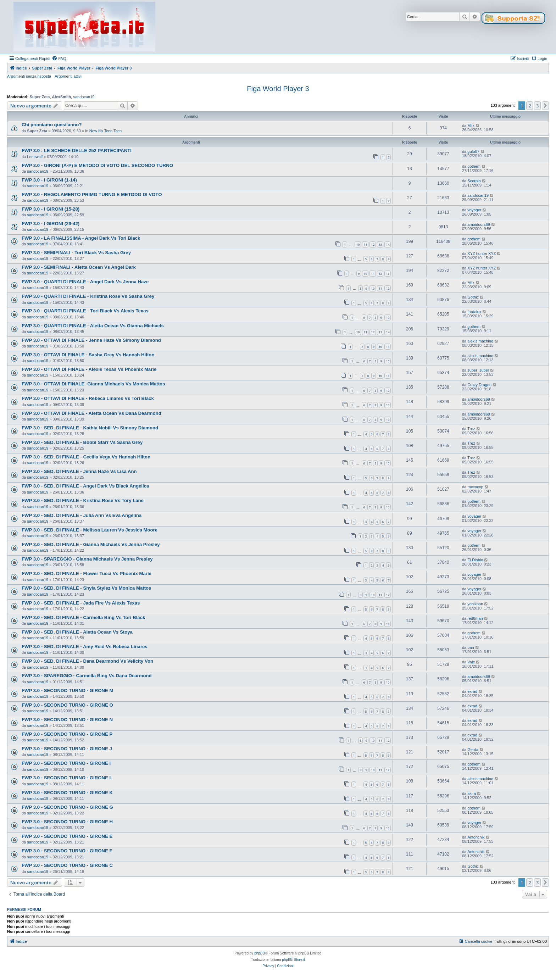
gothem (474, 166)
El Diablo (475, 560)
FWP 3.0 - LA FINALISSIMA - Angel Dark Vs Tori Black (81, 238)
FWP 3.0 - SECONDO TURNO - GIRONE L (67, 778)
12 (373, 244)
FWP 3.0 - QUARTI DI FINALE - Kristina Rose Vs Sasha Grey (88, 296)
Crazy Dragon (479, 385)
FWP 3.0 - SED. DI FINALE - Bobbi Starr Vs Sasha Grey (82, 442)
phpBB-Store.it (293, 960)
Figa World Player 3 (278, 89)
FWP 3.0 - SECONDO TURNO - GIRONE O (67, 705)
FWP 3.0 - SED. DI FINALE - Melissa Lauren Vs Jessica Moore (90, 530)
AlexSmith (62, 97)
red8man (475, 618)
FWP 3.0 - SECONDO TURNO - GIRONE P (67, 734)
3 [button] (537, 106)
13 (380, 244)
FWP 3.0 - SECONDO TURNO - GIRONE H (67, 822)
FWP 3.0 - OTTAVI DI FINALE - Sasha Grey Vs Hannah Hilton (88, 355)
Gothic (473, 297)
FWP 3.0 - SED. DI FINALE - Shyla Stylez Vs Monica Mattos (86, 588)
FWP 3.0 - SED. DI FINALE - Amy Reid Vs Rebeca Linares (85, 647)
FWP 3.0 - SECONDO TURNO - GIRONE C (67, 865)
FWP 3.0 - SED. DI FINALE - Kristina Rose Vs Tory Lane (83, 500)
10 (358, 244)
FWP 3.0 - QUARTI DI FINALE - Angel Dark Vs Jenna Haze (85, 282)
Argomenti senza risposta (29, 76)
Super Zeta (40, 97)
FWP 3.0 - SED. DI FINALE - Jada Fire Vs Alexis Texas (81, 603)
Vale (471, 662)
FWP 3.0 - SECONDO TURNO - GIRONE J (67, 749)
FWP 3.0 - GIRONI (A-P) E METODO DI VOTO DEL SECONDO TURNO (97, 165)
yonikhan (475, 604)
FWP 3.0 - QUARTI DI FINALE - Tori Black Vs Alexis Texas (85, 311)
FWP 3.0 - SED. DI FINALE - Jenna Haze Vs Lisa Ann (79, 471)
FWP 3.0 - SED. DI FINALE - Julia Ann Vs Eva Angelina (82, 515)
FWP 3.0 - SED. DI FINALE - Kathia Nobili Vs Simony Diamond (90, 428)
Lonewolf (35, 157)
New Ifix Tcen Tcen (105, 131)
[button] (545, 106)
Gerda (473, 750)
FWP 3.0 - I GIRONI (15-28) (51, 209)
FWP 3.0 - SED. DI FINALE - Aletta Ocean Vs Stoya (77, 632)
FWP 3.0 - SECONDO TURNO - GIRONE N (67, 720)
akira (472, 794)
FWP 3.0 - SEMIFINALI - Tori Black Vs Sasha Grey (76, 253)
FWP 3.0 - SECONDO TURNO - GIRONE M (67, 691)
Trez (471, 429)
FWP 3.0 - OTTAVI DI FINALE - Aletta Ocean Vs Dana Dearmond (91, 413)
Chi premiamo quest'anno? (52, 125)
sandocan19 (84, 97)
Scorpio (474, 181)
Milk (471, 126)
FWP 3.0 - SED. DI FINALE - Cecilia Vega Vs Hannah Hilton (86, 457)
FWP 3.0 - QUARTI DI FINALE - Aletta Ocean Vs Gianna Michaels (93, 326)
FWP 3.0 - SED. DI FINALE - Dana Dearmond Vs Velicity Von (87, 661)
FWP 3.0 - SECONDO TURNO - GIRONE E (67, 836)
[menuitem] (59, 59)
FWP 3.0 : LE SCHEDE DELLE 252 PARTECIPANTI (77, 151)
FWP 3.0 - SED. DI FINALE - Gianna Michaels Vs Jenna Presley (91, 544)
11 (365, 244)
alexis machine (480, 341)
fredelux (474, 312)
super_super (478, 370)
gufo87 (473, 151)
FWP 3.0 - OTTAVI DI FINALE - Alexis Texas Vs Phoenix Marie (89, 369)
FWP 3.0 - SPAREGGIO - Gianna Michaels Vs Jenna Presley (87, 559)
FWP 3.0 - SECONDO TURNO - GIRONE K (67, 793)
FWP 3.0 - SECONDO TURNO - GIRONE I (66, 763)
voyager (474, 210)
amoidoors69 (479, 224)
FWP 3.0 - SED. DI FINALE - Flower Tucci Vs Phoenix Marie (87, 573)
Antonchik (476, 837)
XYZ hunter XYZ (482, 254)
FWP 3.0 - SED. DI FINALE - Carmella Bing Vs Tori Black (83, 617)
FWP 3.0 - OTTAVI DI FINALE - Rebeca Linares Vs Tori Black (88, 398)
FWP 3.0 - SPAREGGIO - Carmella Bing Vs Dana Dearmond (87, 676)
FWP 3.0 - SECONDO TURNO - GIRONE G (67, 807)
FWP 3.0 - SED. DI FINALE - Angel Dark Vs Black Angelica (85, 486)
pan (471, 647)
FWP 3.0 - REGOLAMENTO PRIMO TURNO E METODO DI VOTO (92, 194)
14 (388, 244)
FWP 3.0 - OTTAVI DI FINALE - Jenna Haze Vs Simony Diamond (91, 340)
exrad (472, 691)
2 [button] (530, 106)
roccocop (475, 487)
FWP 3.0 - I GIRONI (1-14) (49, 180)
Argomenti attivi (68, 76)
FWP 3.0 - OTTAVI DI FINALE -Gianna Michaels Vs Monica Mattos (93, 384)
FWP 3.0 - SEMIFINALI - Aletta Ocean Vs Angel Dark (79, 267)
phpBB (260, 953)
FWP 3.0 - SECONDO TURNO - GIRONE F (67, 851)
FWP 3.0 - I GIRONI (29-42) (51, 224)
